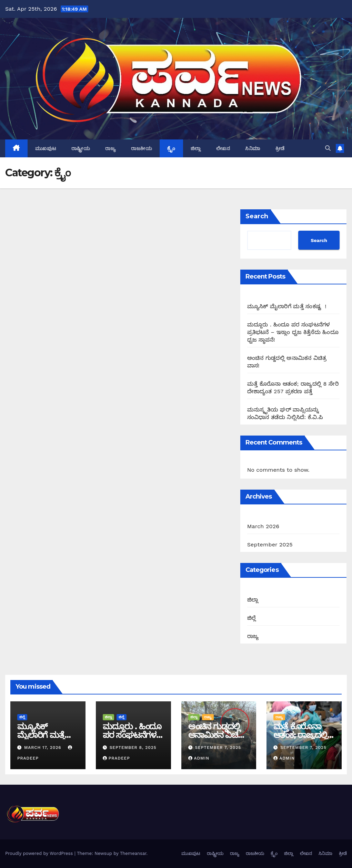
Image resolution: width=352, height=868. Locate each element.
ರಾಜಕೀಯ (142, 148)
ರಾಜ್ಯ (110, 148)
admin (199, 758)
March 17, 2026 (44, 747)
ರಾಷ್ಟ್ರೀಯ (81, 148)
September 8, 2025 (133, 747)
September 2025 (270, 545)
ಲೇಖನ (223, 148)
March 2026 (263, 526)
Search (257, 216)
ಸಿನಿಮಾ (253, 148)
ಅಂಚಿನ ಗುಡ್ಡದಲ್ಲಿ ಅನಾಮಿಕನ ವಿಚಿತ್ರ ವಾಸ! (216, 735)
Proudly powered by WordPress (40, 853)
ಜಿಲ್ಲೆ (252, 618)
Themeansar (133, 853)
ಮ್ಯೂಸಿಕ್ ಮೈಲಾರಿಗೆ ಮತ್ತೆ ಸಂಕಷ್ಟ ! (287, 306)
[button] (328, 148)
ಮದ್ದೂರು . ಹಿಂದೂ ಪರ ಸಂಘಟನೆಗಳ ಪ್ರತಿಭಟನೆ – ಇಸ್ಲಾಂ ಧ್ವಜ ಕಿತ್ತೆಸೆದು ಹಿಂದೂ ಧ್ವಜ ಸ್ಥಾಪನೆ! (293, 332)
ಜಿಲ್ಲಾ (196, 148)
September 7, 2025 (218, 747)
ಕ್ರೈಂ (171, 148)
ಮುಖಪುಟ (46, 148)
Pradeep (116, 758)
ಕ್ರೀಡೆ (280, 148)
